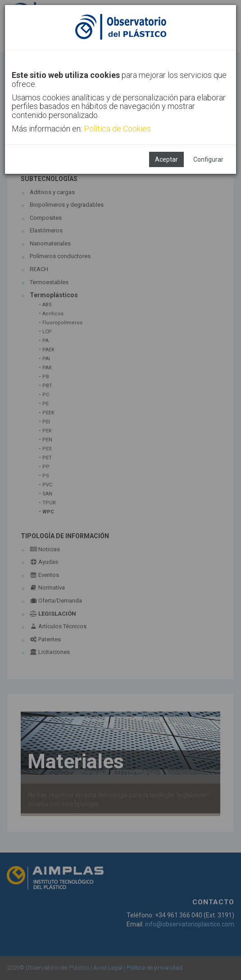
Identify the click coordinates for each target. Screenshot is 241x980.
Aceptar (166, 159)
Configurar (208, 159)
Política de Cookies (117, 129)
